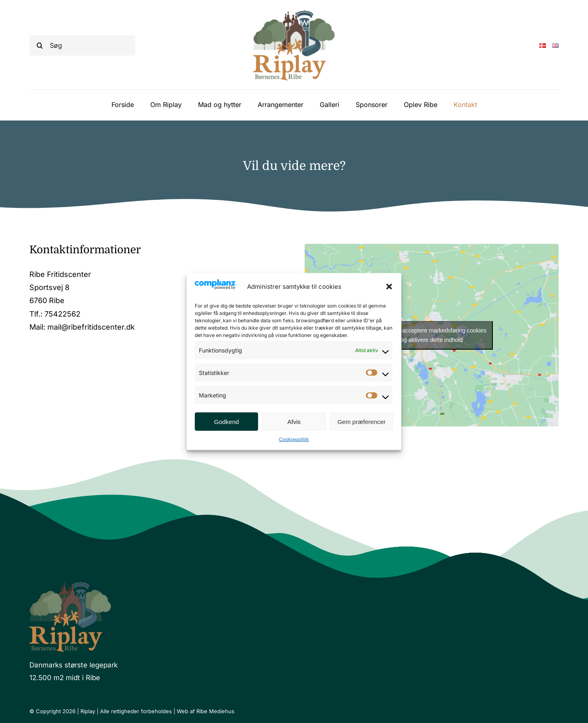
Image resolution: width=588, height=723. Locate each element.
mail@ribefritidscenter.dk (91, 327)
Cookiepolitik (294, 439)
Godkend (226, 421)
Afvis (294, 421)
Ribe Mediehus (215, 711)
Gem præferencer (361, 421)
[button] (389, 286)
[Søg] (82, 45)
